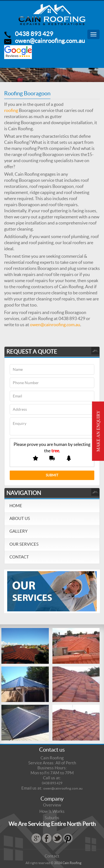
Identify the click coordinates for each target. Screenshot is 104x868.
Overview (52, 805)
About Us (20, 518)
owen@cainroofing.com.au (50, 41)
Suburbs (52, 818)
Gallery (18, 531)
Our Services (24, 544)
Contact (19, 557)
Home (16, 506)
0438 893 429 (34, 34)
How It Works (52, 811)
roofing (11, 110)
